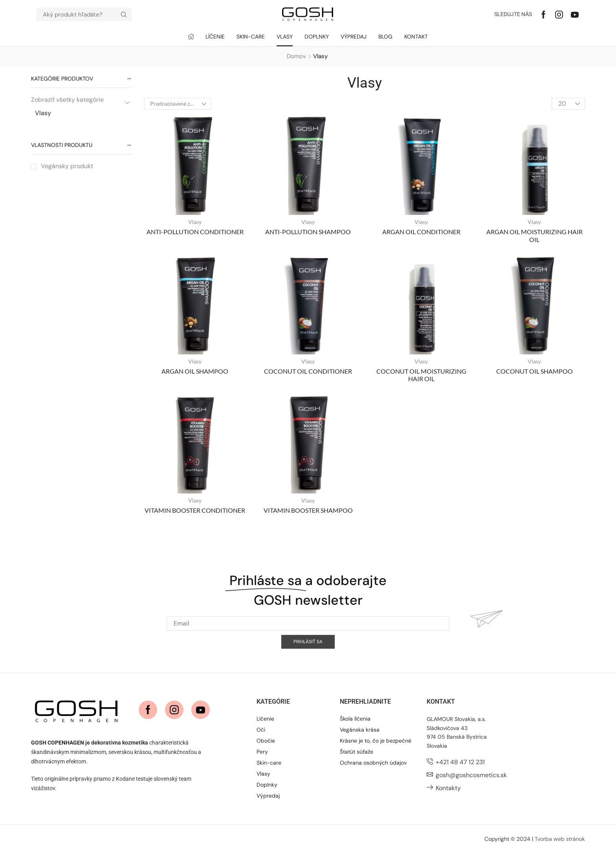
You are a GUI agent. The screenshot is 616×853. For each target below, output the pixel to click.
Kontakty (448, 788)
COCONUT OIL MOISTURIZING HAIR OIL (421, 375)
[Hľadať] (124, 14)
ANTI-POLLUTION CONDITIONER (195, 232)
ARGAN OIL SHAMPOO (195, 371)
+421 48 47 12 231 (460, 762)
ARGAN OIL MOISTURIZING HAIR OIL (534, 235)
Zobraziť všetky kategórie (67, 100)
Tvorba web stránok (560, 839)
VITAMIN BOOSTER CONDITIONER (195, 510)
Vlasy (43, 113)
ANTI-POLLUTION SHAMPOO (308, 232)
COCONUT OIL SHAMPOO (534, 371)
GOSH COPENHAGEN (58, 743)
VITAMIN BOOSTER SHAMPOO (308, 510)
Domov (296, 56)
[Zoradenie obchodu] (178, 104)
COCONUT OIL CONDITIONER (308, 371)
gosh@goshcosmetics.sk (471, 775)
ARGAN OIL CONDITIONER (421, 232)
